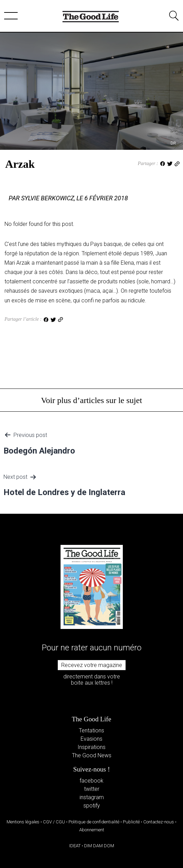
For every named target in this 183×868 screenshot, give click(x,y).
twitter (92, 789)
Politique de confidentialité (94, 822)
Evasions (91, 739)
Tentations (91, 730)
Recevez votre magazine (92, 665)
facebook (91, 781)
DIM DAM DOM (99, 846)
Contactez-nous (159, 822)
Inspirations (91, 747)
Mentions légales (23, 822)
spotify (92, 806)
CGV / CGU (54, 822)
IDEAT (75, 846)
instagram (92, 797)
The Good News (92, 755)
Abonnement (92, 830)
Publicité (131, 822)
